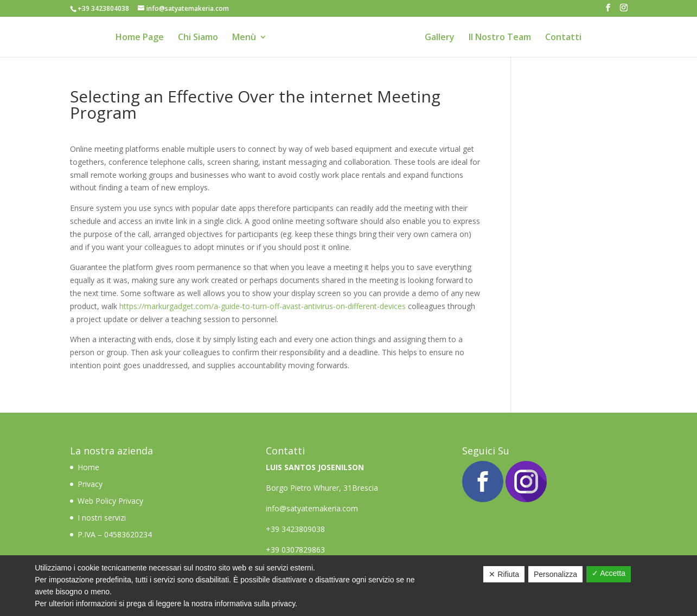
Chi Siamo (198, 38)
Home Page (140, 38)
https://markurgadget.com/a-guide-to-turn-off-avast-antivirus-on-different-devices (263, 306)
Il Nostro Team (500, 38)
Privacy (90, 484)
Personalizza (555, 574)
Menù (244, 38)
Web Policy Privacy (110, 501)
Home (89, 467)
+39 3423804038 (103, 8)
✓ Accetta (609, 573)
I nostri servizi (102, 518)
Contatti (563, 38)
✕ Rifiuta (504, 574)
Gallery (440, 38)
